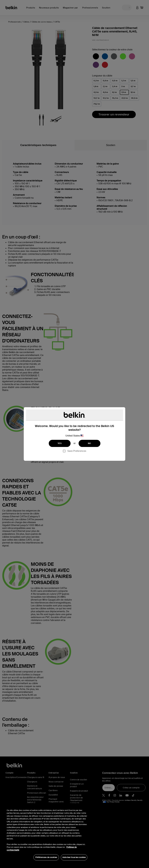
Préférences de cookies (46, 857)
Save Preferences (77, 451)
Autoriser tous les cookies (74, 857)
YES (60, 443)
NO (89, 443)
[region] (47, 833)
